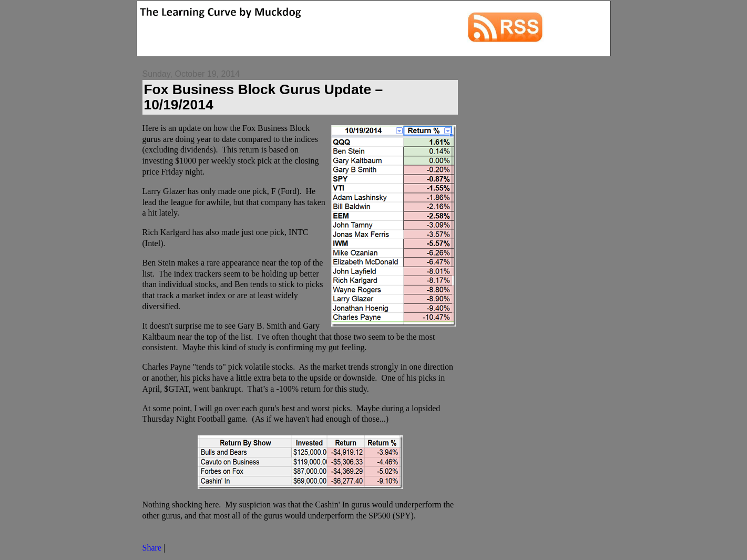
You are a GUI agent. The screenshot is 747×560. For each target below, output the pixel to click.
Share (152, 548)
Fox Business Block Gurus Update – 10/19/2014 (264, 97)
